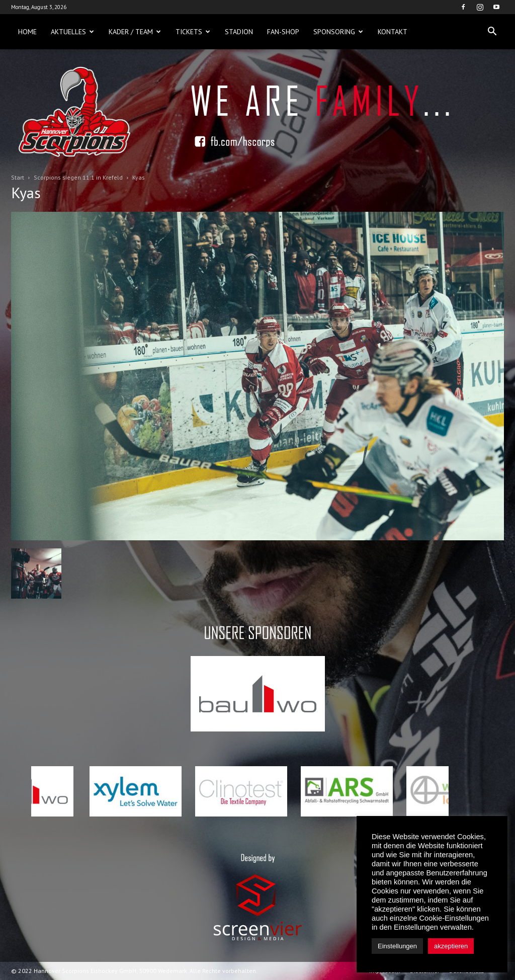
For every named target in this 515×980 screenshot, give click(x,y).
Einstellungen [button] (397, 946)
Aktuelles (72, 32)
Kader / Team (135, 32)
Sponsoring (338, 32)
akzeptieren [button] (451, 946)
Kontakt (393, 32)
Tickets (193, 32)
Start (18, 177)
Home (27, 32)
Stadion (239, 32)
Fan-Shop (283, 32)
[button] (492, 32)
